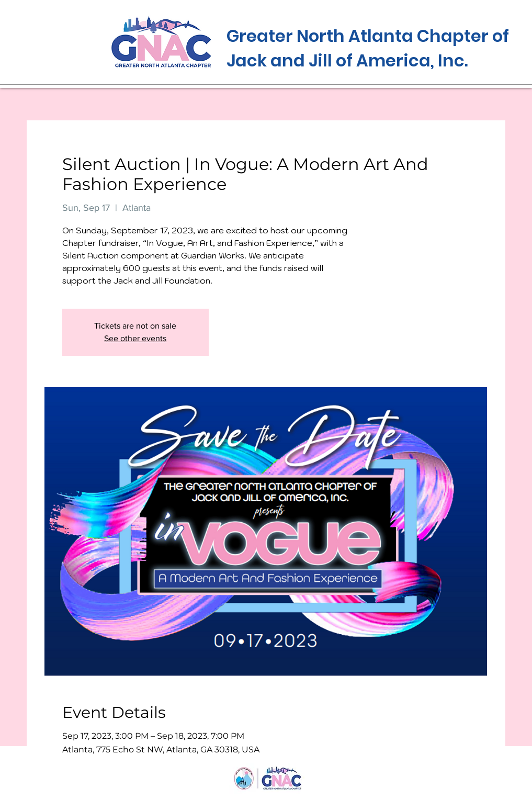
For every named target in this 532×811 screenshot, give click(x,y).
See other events (135, 338)
